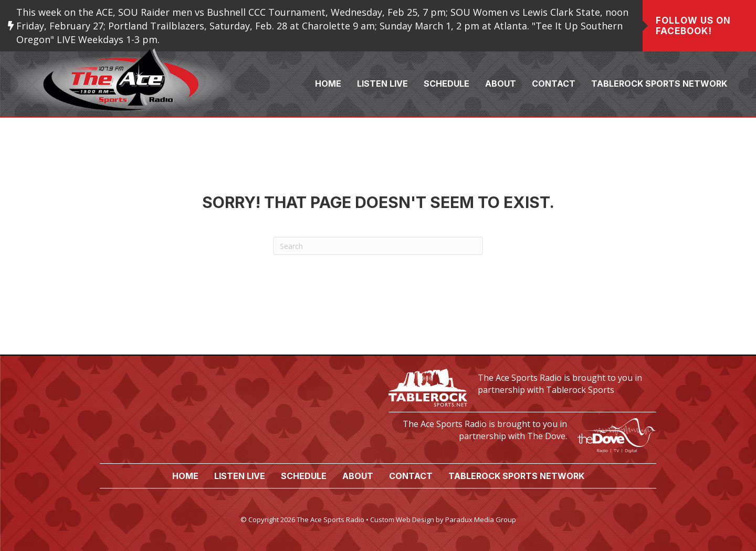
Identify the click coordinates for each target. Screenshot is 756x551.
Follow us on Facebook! (693, 26)
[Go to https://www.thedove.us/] (522, 433)
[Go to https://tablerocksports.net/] (522, 386)
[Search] (378, 246)
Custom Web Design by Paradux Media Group (443, 519)
